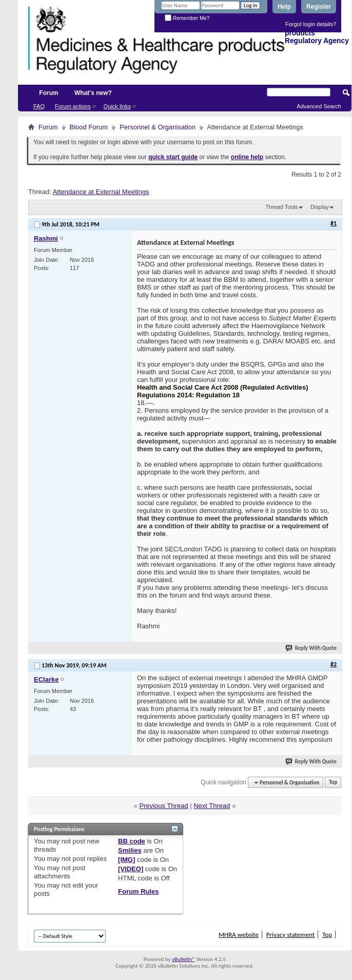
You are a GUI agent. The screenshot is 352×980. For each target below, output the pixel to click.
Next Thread (212, 806)
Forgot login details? (311, 24)
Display (320, 207)
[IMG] (126, 860)
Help (284, 7)
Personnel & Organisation (158, 127)
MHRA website (239, 935)
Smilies (130, 850)
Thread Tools (281, 207)
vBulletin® (183, 959)
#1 (334, 223)
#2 (334, 664)
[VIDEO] (131, 869)
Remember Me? (187, 18)
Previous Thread (163, 806)
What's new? (93, 93)
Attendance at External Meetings (101, 192)
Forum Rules (138, 891)
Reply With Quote (311, 648)
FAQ (39, 106)
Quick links (117, 106)
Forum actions (73, 106)
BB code (132, 841)
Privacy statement (290, 935)
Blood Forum (89, 127)
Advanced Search (319, 106)
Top (333, 783)
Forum (48, 93)
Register (319, 7)
